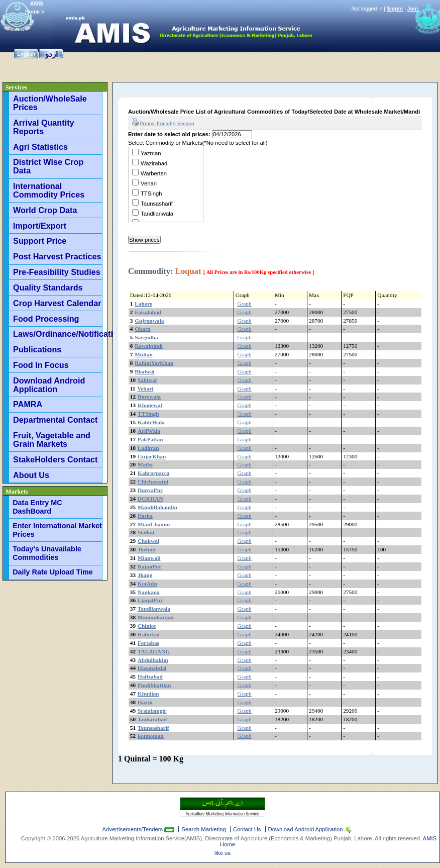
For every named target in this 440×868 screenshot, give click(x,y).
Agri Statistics (40, 147)
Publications (37, 349)
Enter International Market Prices (57, 530)
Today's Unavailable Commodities (47, 553)
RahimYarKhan (154, 363)
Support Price (40, 241)
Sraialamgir (152, 711)
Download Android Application (49, 385)
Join (413, 9)
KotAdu (147, 584)
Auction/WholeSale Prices (50, 103)
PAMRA (28, 404)
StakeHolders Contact (55, 459)
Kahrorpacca (154, 473)
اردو (51, 54)
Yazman (151, 153)
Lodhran (148, 448)
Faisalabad (148, 312)
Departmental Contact (55, 420)
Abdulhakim (153, 660)
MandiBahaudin (157, 507)
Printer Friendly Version (163, 123)
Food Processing (46, 319)
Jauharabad (152, 719)
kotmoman (151, 736)
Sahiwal (147, 380)
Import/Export (40, 226)
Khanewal (150, 405)
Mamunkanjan (156, 617)
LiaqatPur (150, 600)
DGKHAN (150, 499)
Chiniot (147, 626)
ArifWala (149, 431)
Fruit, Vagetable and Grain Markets (52, 440)
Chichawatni (153, 481)
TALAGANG (154, 651)
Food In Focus (41, 365)
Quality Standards (48, 287)
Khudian (148, 694)
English (26, 54)
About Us (31, 475)
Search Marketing (203, 829)
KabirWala (151, 422)
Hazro (145, 702)
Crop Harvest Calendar (57, 303)
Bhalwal (144, 371)
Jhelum (147, 549)
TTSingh (151, 194)
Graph (244, 304)
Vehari (149, 183)
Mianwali (149, 558)
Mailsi (145, 464)
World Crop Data (45, 210)
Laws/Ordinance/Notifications (58, 334)
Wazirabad (154, 163)
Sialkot (146, 532)
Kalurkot (149, 634)
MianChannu (154, 524)
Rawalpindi (149, 346)
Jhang (145, 575)
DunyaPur (150, 490)
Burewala (149, 397)
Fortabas (148, 643)
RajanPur (150, 566)
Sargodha (146, 337)
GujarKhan (152, 456)
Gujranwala (149, 321)
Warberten (154, 173)
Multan (144, 354)
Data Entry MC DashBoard (37, 507)
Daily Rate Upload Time (53, 572)
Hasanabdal (152, 668)
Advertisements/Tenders (134, 829)
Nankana (149, 592)
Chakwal (148, 541)
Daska (145, 516)
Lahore (143, 304)
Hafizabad (150, 677)
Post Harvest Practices (57, 256)
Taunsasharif (157, 204)
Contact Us (247, 829)
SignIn (395, 9)
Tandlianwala (157, 214)
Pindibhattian (154, 685)
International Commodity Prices (49, 190)
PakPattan (150, 439)
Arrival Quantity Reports (43, 127)
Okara (142, 329)
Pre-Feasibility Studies (57, 272)
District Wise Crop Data (48, 166)
